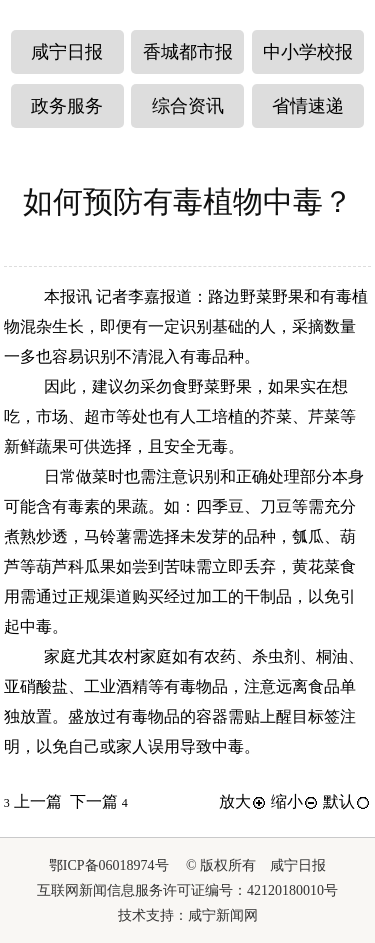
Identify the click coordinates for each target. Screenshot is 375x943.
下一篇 (99, 801)
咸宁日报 (67, 52)
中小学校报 (308, 52)
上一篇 (33, 801)
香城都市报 (188, 52)
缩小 (295, 801)
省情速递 (308, 106)
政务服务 (67, 106)
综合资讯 (188, 106)
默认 (347, 801)
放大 (243, 801)
